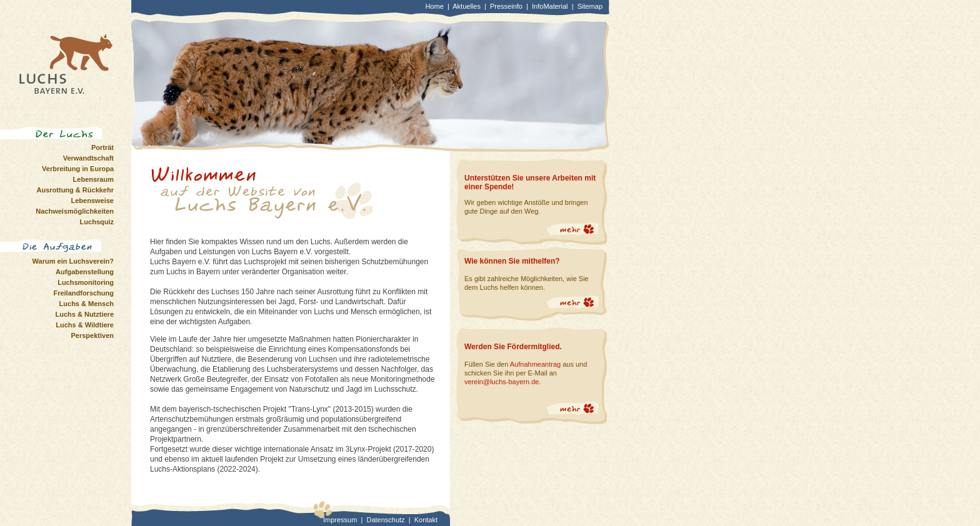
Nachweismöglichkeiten (75, 211)
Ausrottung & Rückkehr (75, 190)
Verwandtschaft (88, 158)
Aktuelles (467, 6)
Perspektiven (92, 335)
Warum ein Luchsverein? (73, 261)
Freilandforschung (83, 293)
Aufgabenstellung (85, 272)
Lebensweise (92, 201)
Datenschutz (385, 520)
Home (434, 6)
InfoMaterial (550, 6)
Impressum (340, 520)
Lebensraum (93, 179)
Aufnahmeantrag (535, 364)
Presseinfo (506, 6)
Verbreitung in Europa (78, 169)
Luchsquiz (97, 222)
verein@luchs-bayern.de (502, 382)
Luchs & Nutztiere (84, 314)
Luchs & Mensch (87, 304)
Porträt (102, 147)
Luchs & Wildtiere (85, 325)
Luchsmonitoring (86, 282)
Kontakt (426, 520)
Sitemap (590, 6)
